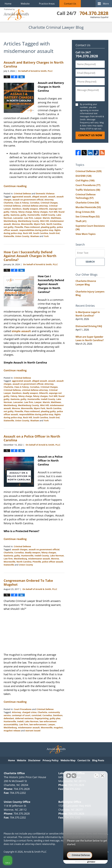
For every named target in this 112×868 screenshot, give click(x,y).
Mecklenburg (10, 221)
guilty (23, 215)
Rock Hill (27, 233)
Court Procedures (23, 709)
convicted (36, 715)
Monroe (16, 224)
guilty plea (55, 718)
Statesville (9, 236)
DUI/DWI (83, 176)
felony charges (40, 212)
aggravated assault (21, 197)
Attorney (49, 200)
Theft (81, 221)
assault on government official (28, 200)
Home (8, 4)
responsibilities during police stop (36, 230)
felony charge (25, 212)
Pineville (19, 227)
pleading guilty (48, 227)
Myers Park (40, 224)
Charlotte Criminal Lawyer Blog (16, 15)
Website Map (68, 760)
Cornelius (35, 203)
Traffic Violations (88, 190)
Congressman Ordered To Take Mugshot (28, 582)
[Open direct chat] (96, 775)
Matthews (56, 218)
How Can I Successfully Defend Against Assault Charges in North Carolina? (30, 256)
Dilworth (43, 209)
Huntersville (34, 215)
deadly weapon (30, 209)
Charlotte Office (14, 773)
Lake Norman (57, 556)
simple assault (21, 331)
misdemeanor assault (39, 559)
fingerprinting (42, 718)
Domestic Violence (45, 194)
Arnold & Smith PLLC (35, 852)
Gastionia (8, 556)
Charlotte (8, 203)
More (106, 4)
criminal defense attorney (35, 206)
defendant (9, 718)
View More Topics (86, 234)
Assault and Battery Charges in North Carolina (34, 64)
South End (54, 233)
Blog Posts (98, 760)
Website (25, 4)
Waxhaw (35, 236)
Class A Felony (22, 203)
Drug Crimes (85, 212)
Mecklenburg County (28, 221)
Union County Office (17, 802)
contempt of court (21, 715)
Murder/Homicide (88, 207)
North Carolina (54, 224)
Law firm (29, 218)
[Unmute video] (60, 775)
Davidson (17, 209)
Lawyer (38, 218)
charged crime (29, 712)
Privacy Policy (51, 760)
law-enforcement (38, 724)
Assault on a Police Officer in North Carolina (32, 438)
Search (90, 262)
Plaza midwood (32, 227)
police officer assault (53, 562)
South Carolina (41, 233)
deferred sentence (24, 718)
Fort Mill (53, 212)
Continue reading (15, 186)
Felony (14, 212)
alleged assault (40, 197)
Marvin (46, 218)
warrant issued (33, 731)
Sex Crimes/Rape (88, 217)
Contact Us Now (90, 135)
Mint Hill (44, 221)
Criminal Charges (49, 203)
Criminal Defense (22, 194)
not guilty (9, 227)
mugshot (58, 727)
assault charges (20, 549)
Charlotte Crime (87, 203)
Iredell (20, 721)
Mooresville (27, 224)
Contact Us (70, 4)
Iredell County (48, 215)
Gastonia (15, 215)
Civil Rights (85, 181)
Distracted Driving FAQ (89, 326)
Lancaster (18, 218)
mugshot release (12, 731)
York (46, 236)
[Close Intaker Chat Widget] (102, 775)
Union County (22, 236)
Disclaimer (34, 760)
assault (52, 197)
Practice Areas (47, 4)
